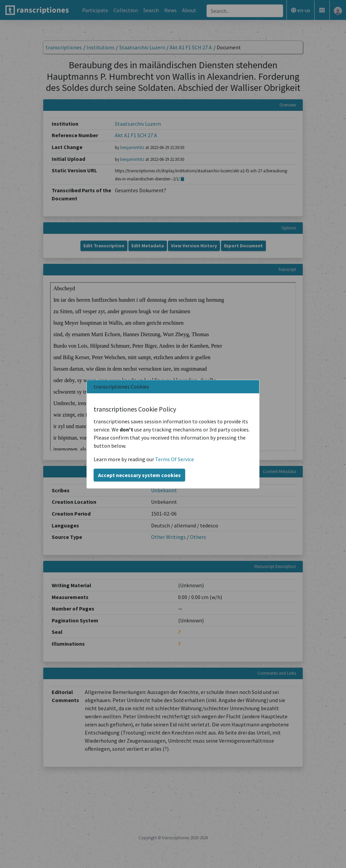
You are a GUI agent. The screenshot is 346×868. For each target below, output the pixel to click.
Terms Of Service (175, 459)
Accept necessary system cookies (139, 475)
